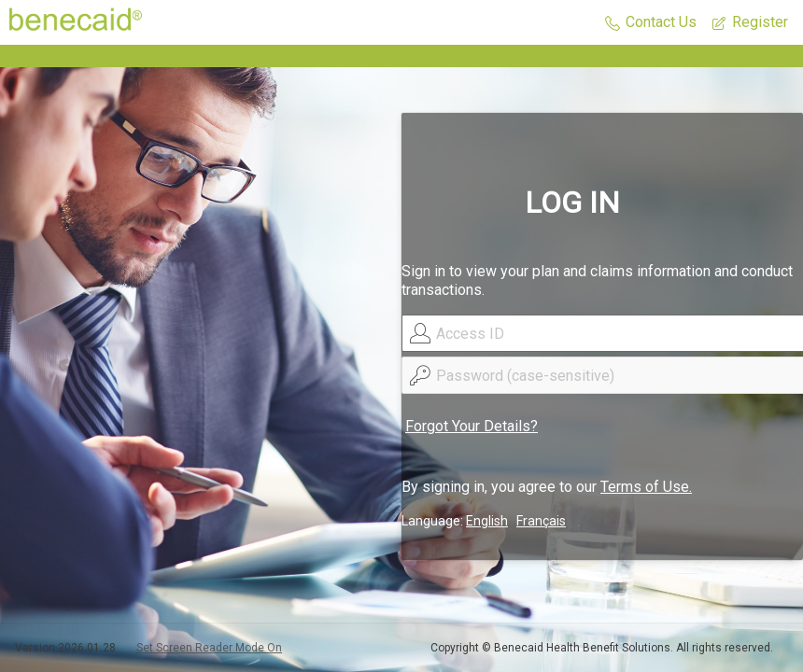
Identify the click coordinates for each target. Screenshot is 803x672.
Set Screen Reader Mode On (209, 648)
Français (541, 521)
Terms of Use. (646, 487)
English (487, 521)
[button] (651, 23)
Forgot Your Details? (472, 426)
